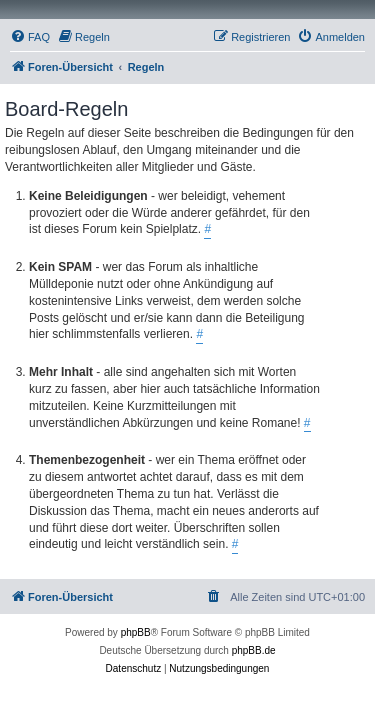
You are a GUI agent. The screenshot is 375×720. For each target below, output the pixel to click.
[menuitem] (30, 37)
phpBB (136, 632)
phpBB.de (254, 650)
